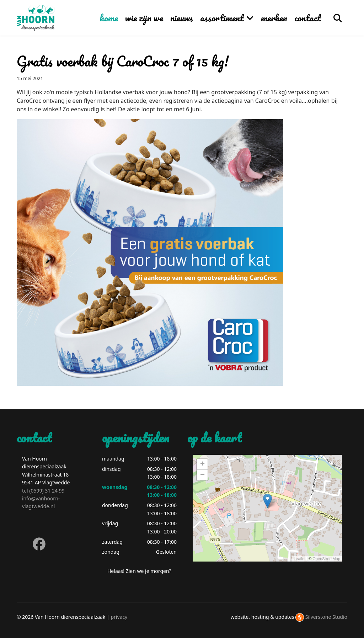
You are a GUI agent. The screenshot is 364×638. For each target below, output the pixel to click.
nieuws (182, 18)
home (109, 18)
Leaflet (299, 559)
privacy (119, 617)
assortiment (222, 18)
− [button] (202, 475)
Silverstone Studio (326, 617)
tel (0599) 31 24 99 (43, 491)
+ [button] (202, 464)
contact (308, 18)
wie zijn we (144, 18)
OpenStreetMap (326, 559)
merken (274, 18)
